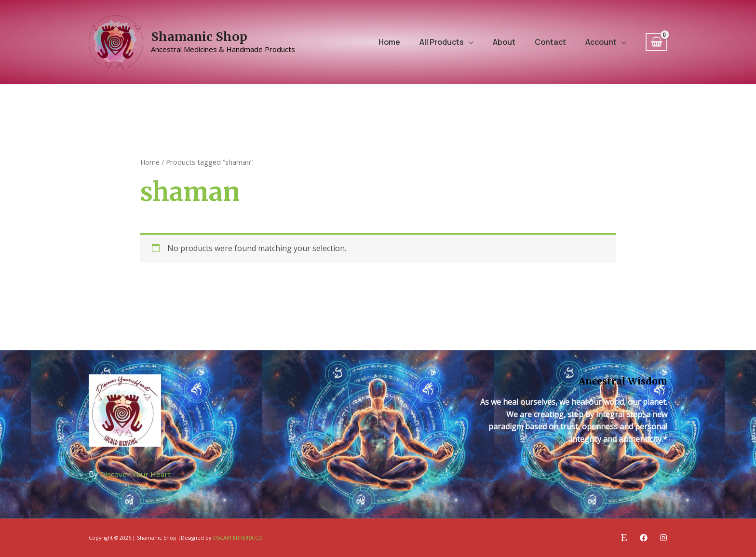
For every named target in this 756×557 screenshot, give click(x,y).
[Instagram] (663, 538)
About (504, 42)
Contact (550, 42)
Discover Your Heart (136, 474)
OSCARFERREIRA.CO (238, 538)
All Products (442, 42)
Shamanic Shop (199, 37)
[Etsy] (624, 538)
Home (389, 42)
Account (601, 42)
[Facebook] (644, 538)
